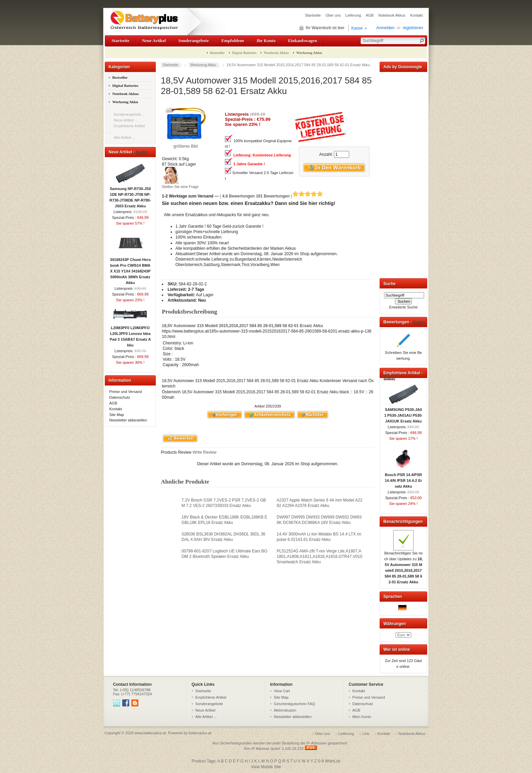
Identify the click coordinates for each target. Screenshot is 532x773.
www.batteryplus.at (150, 733)
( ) (271, 196)
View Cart (282, 691)
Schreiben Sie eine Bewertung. (404, 353)
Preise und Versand (126, 392)
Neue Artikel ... (126, 120)
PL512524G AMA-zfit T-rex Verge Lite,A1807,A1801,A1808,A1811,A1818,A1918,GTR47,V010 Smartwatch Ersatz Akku (320, 557)
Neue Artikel (154, 41)
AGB (370, 15)
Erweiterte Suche (403, 307)
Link (366, 734)
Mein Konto (362, 717)
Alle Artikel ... (125, 137)
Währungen (395, 624)
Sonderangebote (194, 41)
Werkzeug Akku (203, 65)
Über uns (333, 15)
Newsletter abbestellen (128, 420)
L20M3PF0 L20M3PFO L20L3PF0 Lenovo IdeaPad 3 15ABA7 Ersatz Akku (130, 334)
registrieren (413, 28)
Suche (389, 284)
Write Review (204, 452)
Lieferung (353, 15)
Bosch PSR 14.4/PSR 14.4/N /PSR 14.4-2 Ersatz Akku (403, 478)
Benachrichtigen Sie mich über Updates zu (403, 565)
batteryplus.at (200, 733)
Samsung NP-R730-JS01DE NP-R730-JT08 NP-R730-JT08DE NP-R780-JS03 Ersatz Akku (130, 195)
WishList (333, 761)
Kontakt (416, 15)
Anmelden (385, 28)
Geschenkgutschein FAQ (294, 704)
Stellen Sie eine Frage (180, 187)
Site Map (117, 415)
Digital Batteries (244, 53)
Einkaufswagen (302, 41)
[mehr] (141, 152)
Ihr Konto (266, 41)
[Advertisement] (403, 174)
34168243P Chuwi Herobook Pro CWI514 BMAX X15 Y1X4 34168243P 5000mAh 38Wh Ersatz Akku (130, 269)
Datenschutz (120, 397)
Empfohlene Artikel (211, 697)
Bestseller (217, 53)
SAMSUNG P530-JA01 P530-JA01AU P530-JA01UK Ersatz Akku (403, 413)
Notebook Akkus (392, 15)
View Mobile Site (266, 767)
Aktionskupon (285, 710)
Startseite (313, 15)
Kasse (357, 28)
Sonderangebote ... (130, 114)
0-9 (321, 761)
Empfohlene (233, 41)
